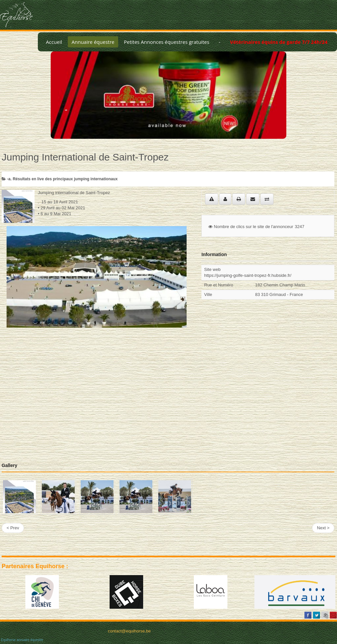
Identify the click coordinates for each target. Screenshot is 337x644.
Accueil (54, 42)
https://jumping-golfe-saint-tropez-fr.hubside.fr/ (248, 275)
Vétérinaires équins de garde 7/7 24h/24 (279, 42)
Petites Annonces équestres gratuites (166, 42)
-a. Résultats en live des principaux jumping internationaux (62, 179)
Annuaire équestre (93, 42)
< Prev (13, 528)
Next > (323, 528)
